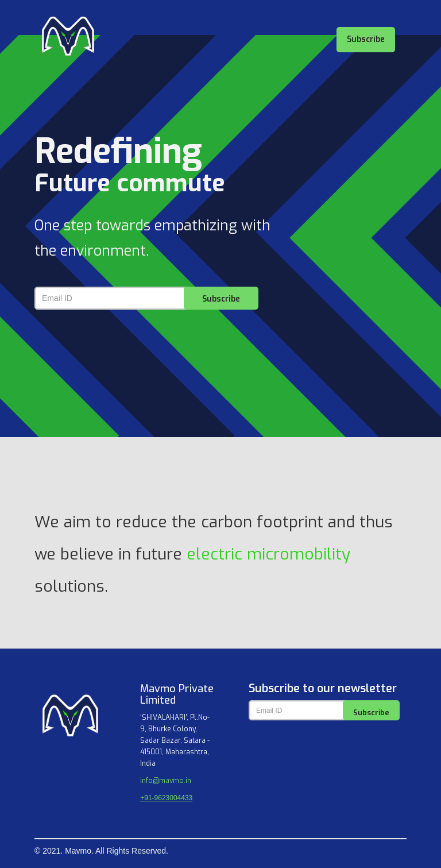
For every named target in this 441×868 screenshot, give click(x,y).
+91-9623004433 (166, 798)
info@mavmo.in (166, 781)
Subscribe (366, 39)
